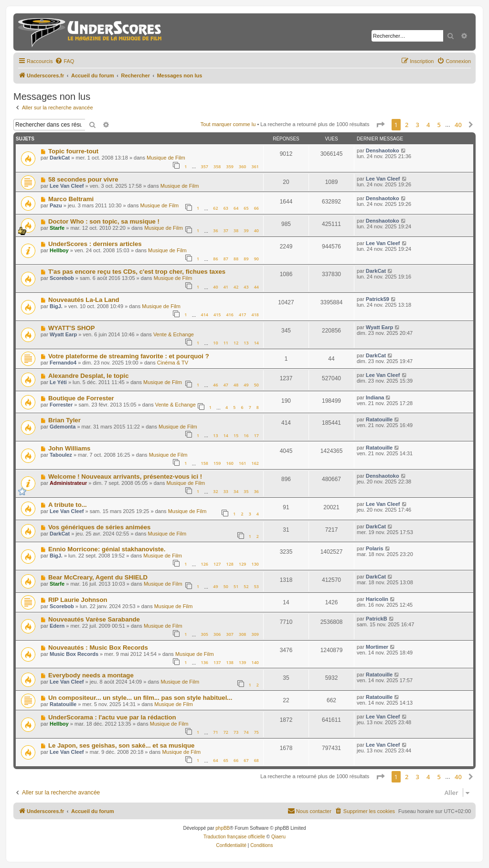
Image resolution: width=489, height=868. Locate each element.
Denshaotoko (383, 150)
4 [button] (428, 125)
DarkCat (60, 158)
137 (217, 662)
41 (226, 287)
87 (226, 259)
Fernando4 (63, 363)
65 (246, 208)
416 (230, 315)
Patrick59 (377, 299)
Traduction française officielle (234, 837)
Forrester (61, 405)
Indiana (375, 397)
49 (246, 385)
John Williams (69, 448)
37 (226, 230)
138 (230, 662)
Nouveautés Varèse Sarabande (94, 619)
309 (255, 634)
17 (256, 435)
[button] (380, 125)
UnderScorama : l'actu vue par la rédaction (112, 717)
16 (246, 435)
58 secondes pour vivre (83, 179)
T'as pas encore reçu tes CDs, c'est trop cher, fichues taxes (137, 272)
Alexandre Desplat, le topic (89, 376)
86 (215, 259)
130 (255, 564)
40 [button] (458, 125)
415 (217, 315)
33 (226, 491)
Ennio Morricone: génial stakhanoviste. (107, 549)
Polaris (375, 548)
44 (256, 287)
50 (256, 385)
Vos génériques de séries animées (100, 527)
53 (256, 586)
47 (226, 385)
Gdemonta (63, 427)
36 (215, 230)
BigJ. (56, 306)
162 (255, 463)
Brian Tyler (64, 420)
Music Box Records (74, 654)
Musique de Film (166, 158)
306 (217, 634)
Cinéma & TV (173, 363)
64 (236, 208)
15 (236, 435)
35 (246, 491)
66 (256, 208)
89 (246, 259)
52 (246, 586)
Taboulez (61, 455)
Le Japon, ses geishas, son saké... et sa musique (121, 745)
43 (246, 287)
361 (255, 166)
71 (215, 732)
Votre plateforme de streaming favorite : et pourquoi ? (129, 356)
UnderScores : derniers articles (95, 244)
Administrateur (68, 483)
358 (217, 166)
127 (217, 564)
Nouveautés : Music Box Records (98, 648)
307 (230, 634)
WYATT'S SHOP (72, 328)
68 (256, 760)
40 (256, 230)
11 (226, 343)
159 (217, 463)
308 (242, 634)
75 (256, 732)
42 (236, 287)
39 (246, 230)
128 (230, 564)
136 (204, 662)
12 (236, 343)
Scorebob (62, 278)
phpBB (223, 828)
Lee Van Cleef (67, 186)
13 (246, 343)
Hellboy (59, 250)
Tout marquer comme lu (228, 124)
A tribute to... (68, 505)
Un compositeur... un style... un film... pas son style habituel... (140, 698)
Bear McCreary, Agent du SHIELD (98, 577)
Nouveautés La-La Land (84, 300)
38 (236, 230)
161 (242, 463)
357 (204, 166)
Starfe (57, 228)
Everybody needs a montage (91, 675)
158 (204, 463)
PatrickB (377, 619)
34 (236, 491)
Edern (57, 626)
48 (236, 385)
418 (255, 315)
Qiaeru (278, 837)
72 (226, 732)
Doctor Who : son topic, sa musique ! (104, 221)
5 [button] (439, 125)
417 (242, 315)
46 (215, 385)
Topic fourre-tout (73, 151)
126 (204, 564)
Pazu (56, 205)
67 (246, 760)
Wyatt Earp (63, 334)
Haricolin (377, 599)
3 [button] (418, 125)
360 (242, 166)
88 (236, 259)
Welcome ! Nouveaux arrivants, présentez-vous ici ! (125, 477)
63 (226, 208)
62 (215, 208)
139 (242, 662)
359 (230, 166)
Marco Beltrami (71, 199)
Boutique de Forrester (81, 398)
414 (204, 315)
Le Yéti (58, 382)
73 (236, 732)
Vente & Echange (174, 334)
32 (215, 491)
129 (242, 564)
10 (215, 343)
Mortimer (377, 647)
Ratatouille (379, 419)
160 (230, 463)
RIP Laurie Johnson (78, 600)
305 (204, 634)
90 (256, 259)
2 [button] (407, 125)
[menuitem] (64, 61)
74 (246, 732)
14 (256, 343)
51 (236, 586)
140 (255, 662)
